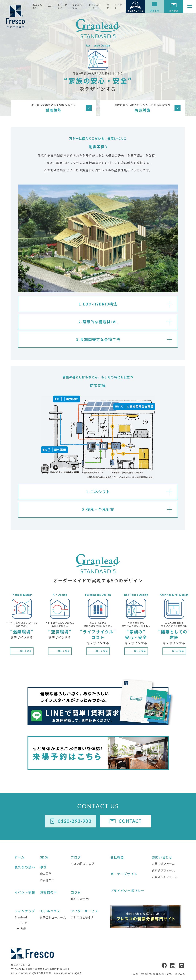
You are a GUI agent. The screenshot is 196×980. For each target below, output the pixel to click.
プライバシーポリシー (127, 891)
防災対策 (142, 108)
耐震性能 (54, 108)
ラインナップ (62, 6)
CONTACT (130, 821)
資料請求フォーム (163, 870)
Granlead (21, 917)
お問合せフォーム (163, 863)
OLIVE (25, 923)
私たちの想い (38, 6)
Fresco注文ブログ (83, 863)
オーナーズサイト (124, 874)
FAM (23, 928)
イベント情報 (25, 892)
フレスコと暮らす (82, 917)
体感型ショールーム (53, 917)
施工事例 (46, 873)
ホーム (20, 857)
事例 (108, 6)
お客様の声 (47, 880)
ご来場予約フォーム (165, 877)
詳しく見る (26, 651)
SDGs (51, 6)
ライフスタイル (95, 6)
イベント (118, 6)
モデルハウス (77, 6)
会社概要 (117, 857)
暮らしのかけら (81, 899)
